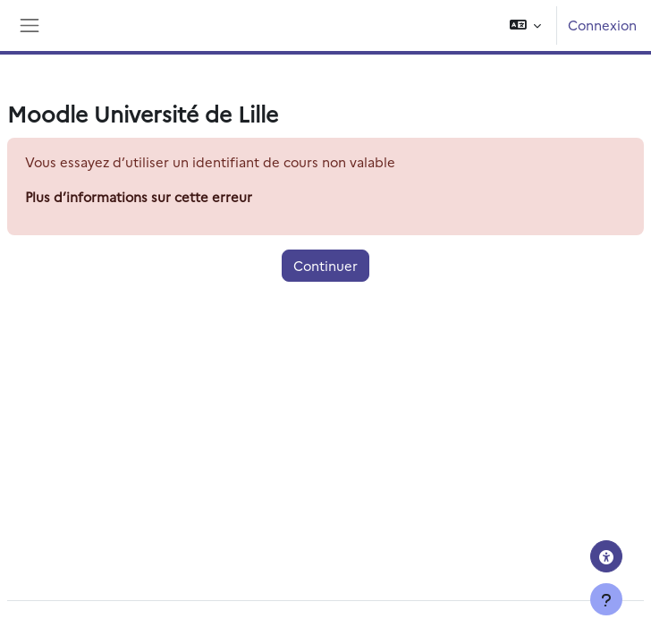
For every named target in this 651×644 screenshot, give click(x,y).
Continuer (325, 265)
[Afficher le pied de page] (606, 599)
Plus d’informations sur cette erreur (139, 196)
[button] (525, 25)
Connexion (602, 25)
